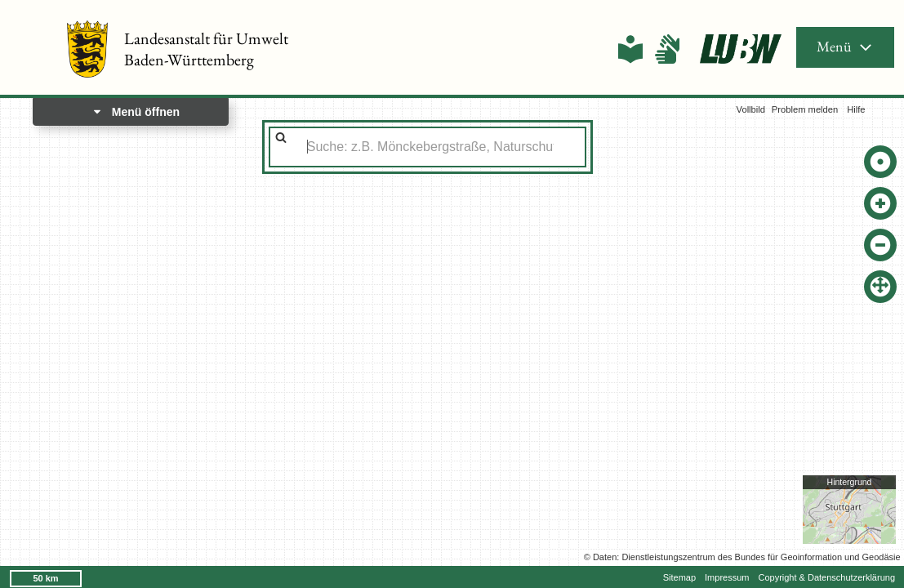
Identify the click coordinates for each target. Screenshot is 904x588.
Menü (845, 46)
